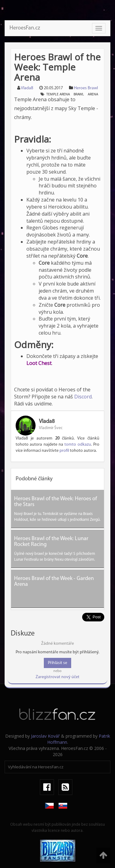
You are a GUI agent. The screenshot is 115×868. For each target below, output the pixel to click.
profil (64, 451)
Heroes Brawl (86, 88)
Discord (83, 397)
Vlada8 (27, 88)
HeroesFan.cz (25, 28)
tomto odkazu (78, 445)
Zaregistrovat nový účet (57, 677)
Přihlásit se (57, 663)
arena (93, 94)
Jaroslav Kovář (45, 736)
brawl (79, 94)
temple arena (58, 94)
